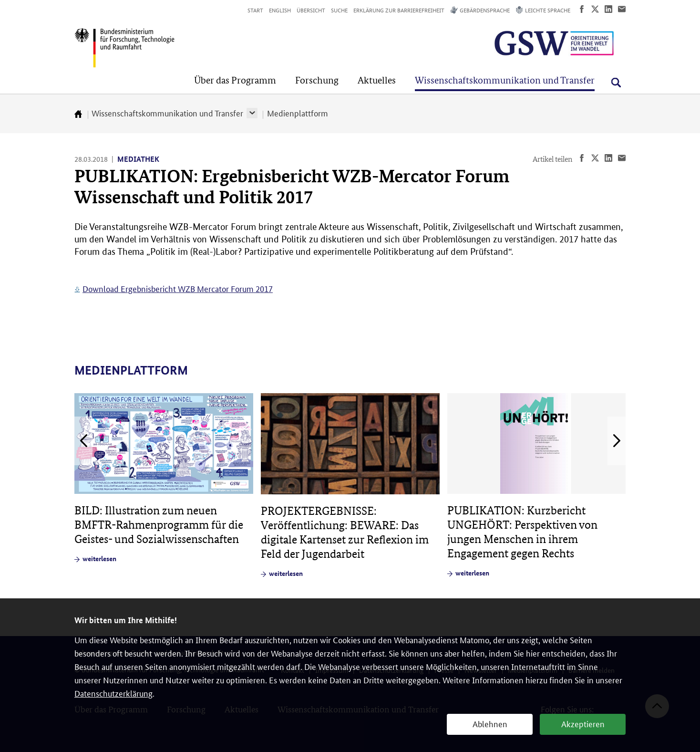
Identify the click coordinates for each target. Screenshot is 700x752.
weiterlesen (99, 558)
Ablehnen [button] (490, 723)
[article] (164, 478)
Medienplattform (298, 113)
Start (255, 10)
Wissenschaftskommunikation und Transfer (167, 113)
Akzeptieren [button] (583, 723)
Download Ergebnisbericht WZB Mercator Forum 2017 (178, 288)
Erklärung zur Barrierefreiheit (399, 10)
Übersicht (311, 10)
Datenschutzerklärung (113, 693)
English (280, 10)
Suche (339, 10)
